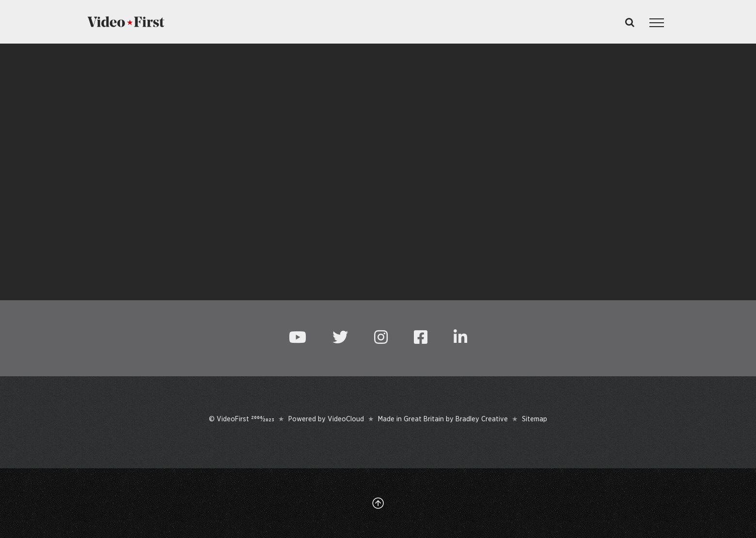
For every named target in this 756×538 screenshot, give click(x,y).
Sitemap (535, 419)
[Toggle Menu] (657, 23)
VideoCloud (346, 419)
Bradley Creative (482, 419)
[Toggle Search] (630, 22)
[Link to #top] (378, 503)
